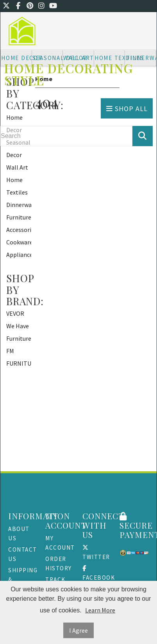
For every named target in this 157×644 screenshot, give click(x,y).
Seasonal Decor (18, 149)
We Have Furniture (19, 332)
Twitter (96, 553)
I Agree (78, 630)
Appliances (19, 255)
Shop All (127, 109)
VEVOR (15, 313)
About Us (19, 533)
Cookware (19, 242)
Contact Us (23, 554)
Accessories (19, 230)
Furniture (19, 217)
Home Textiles (17, 186)
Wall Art (17, 167)
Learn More (100, 610)
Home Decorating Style (69, 74)
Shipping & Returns (23, 579)
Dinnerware (19, 205)
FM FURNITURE (19, 357)
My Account (60, 543)
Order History (59, 563)
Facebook (97, 573)
